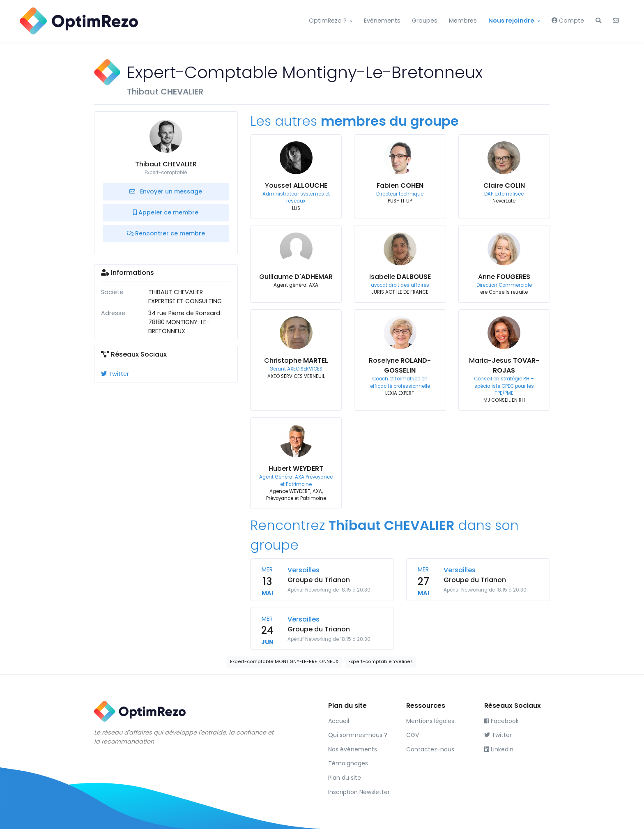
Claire (504, 185)
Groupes (425, 21)
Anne (504, 277)
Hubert (296, 469)
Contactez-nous (430, 749)
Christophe (296, 360)
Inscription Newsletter (359, 792)
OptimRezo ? (328, 21)
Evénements (382, 21)
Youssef (296, 185)
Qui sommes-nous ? (358, 735)
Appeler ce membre (166, 212)
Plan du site (345, 778)
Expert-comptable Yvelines (381, 662)
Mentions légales (430, 721)
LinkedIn (499, 749)
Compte (568, 21)
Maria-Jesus (504, 365)
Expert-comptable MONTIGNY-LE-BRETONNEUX (284, 662)
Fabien (400, 185)
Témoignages (348, 763)
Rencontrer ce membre (166, 233)
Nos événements (353, 749)
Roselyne (400, 365)
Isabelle (400, 277)
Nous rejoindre (511, 21)
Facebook (501, 721)
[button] (598, 21)
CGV (413, 735)
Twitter (115, 374)
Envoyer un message (166, 191)
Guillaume (296, 277)
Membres (463, 21)
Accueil (339, 721)
